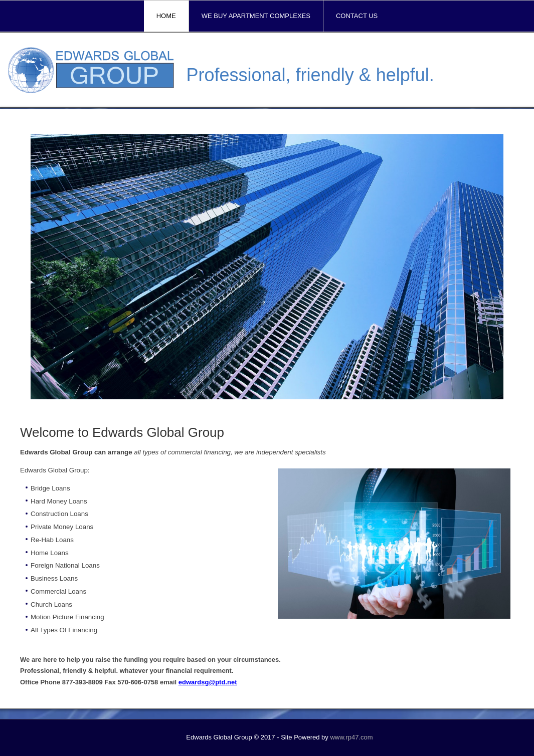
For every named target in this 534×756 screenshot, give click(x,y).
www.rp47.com (351, 737)
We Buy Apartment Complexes (256, 16)
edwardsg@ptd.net (208, 682)
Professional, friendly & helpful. (310, 75)
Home (166, 16)
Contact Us (357, 16)
